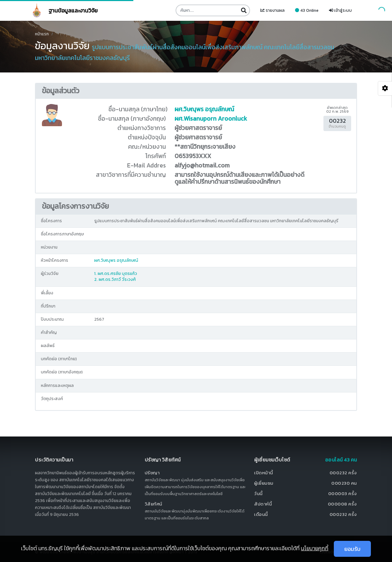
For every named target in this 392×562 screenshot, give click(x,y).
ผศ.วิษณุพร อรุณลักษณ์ (204, 109)
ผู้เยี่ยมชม (264, 483)
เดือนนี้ (261, 514)
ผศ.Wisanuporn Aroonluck (211, 119)
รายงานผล (273, 10)
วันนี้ (259, 494)
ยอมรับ (352, 549)
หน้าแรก (42, 34)
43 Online (307, 10)
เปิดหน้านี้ (264, 473)
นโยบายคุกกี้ (315, 548)
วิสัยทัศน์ (154, 504)
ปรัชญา (152, 473)
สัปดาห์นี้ (263, 504)
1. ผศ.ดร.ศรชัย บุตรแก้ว (116, 274)
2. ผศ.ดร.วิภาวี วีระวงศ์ (115, 279)
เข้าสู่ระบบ (340, 10)
